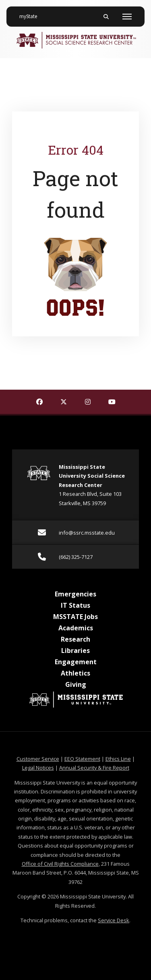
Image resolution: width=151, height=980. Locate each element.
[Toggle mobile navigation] (127, 17)
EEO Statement (82, 759)
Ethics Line (118, 759)
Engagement (76, 662)
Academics (76, 628)
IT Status (75, 605)
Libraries (75, 651)
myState (31, 13)
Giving (76, 684)
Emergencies (75, 594)
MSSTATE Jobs (75, 617)
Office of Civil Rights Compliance (60, 864)
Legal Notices (38, 768)
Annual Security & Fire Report (94, 768)
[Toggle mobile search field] (106, 17)
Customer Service (38, 759)
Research (75, 639)
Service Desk (114, 920)
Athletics (75, 673)
